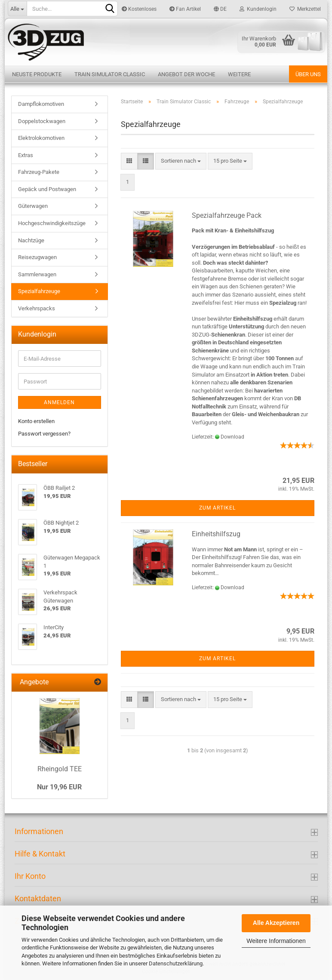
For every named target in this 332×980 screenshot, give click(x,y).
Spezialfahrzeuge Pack (227, 215)
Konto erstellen (36, 421)
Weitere (239, 74)
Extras (26, 155)
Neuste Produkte (37, 74)
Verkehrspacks (37, 308)
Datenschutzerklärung (176, 963)
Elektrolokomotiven (41, 138)
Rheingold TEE (60, 769)
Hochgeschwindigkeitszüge (52, 223)
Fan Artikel (185, 9)
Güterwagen (33, 206)
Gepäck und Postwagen (47, 189)
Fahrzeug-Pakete (39, 172)
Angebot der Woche (186, 74)
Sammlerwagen (37, 274)
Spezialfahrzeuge (39, 291)
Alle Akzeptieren (276, 923)
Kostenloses (139, 9)
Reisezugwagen (37, 257)
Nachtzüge (31, 240)
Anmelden (59, 402)
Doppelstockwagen (42, 121)
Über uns (308, 74)
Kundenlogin (258, 9)
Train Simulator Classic (110, 74)
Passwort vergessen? (44, 434)
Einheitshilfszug (216, 534)
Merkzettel (305, 9)
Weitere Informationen (276, 941)
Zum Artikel (217, 508)
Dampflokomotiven (41, 104)
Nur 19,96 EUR (59, 787)
